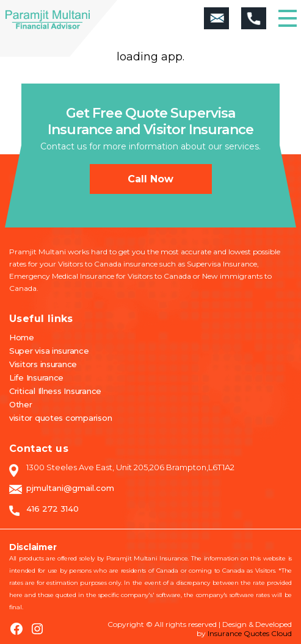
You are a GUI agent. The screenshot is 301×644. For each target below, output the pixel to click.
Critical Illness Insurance (55, 391)
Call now (150, 179)
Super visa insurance (49, 351)
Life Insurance (36, 377)
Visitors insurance (43, 364)
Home (22, 337)
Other (21, 404)
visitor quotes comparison (60, 418)
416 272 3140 (53, 509)
